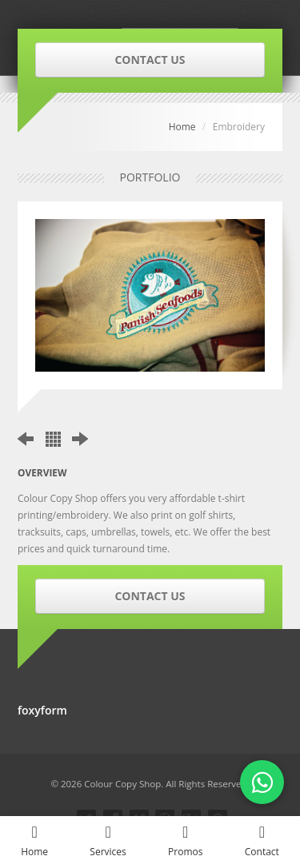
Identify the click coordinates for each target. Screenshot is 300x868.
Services (108, 841)
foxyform (42, 710)
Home (182, 127)
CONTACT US (150, 60)
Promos (186, 841)
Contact (262, 841)
